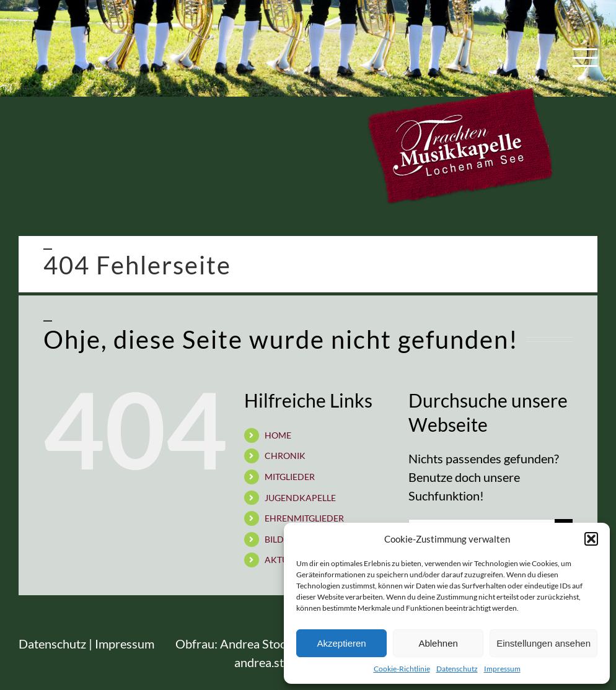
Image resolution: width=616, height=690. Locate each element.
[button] (591, 539)
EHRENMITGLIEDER (304, 518)
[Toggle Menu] (585, 58)
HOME (278, 435)
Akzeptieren (341, 643)
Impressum (502, 669)
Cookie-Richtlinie (402, 669)
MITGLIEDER (290, 477)
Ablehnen (438, 643)
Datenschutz (457, 669)
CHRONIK (285, 456)
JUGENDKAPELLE (300, 498)
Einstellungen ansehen (543, 643)
